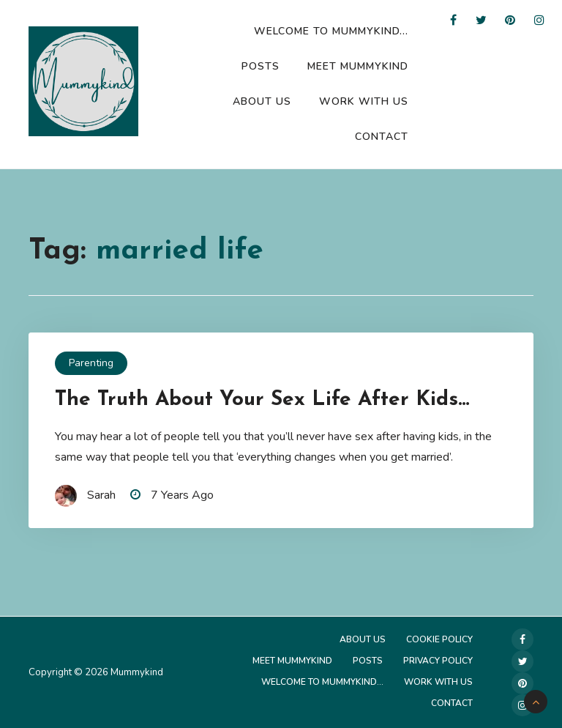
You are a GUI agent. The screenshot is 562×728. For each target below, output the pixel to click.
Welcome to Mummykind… (331, 31)
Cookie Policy (439, 639)
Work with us (364, 101)
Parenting (91, 363)
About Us (262, 101)
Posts (261, 66)
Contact (382, 137)
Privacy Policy (438, 661)
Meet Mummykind (358, 66)
